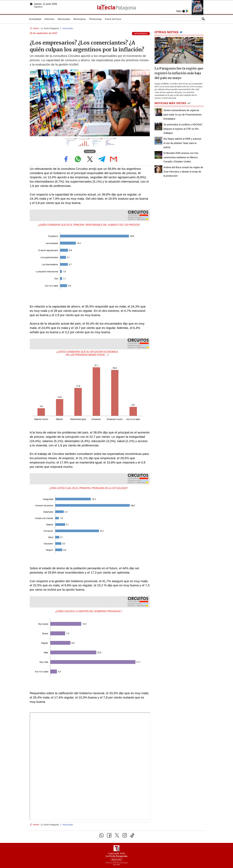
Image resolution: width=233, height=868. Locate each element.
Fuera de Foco (113, 19)
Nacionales (64, 19)
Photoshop (95, 19)
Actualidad (35, 19)
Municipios (80, 19)
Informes (49, 19)
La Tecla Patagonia (50, 28)
